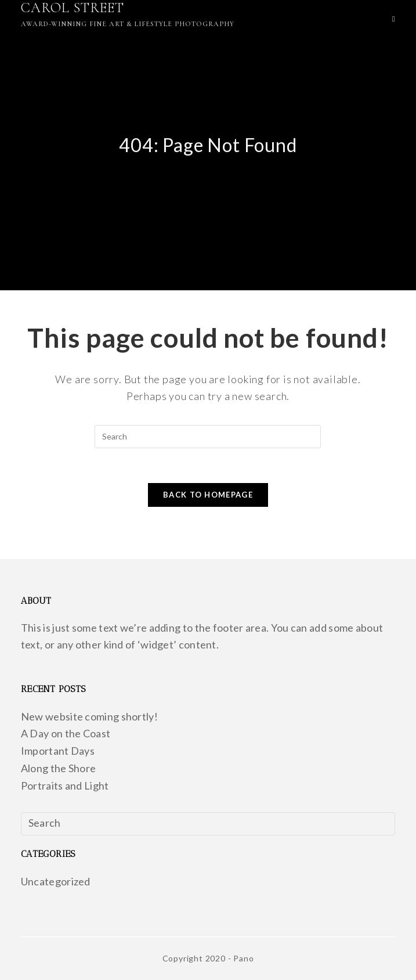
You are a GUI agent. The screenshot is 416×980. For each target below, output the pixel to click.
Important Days (58, 751)
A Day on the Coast (66, 733)
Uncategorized (56, 881)
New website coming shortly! (89, 716)
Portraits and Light (65, 786)
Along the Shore (59, 768)
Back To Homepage (208, 495)
